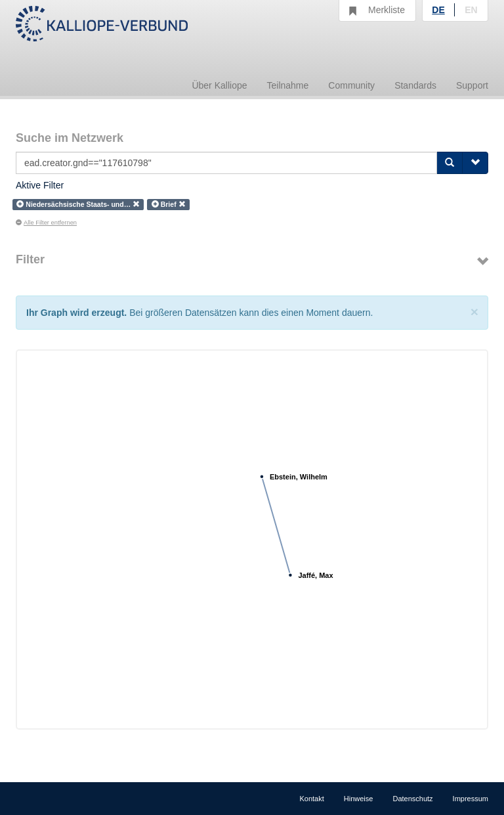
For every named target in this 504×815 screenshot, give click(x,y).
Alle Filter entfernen (46, 223)
